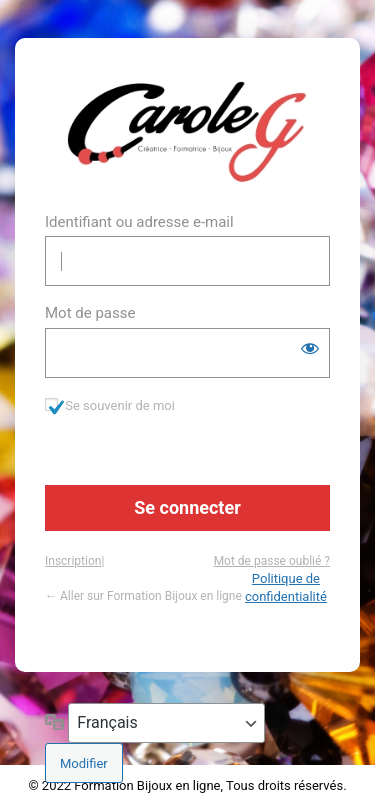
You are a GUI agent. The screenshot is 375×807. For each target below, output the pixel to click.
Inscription (73, 561)
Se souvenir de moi (120, 405)
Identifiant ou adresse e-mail (139, 222)
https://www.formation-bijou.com (187, 132)
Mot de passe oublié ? (272, 561)
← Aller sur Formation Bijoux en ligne (143, 596)
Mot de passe (90, 313)
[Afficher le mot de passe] (310, 348)
